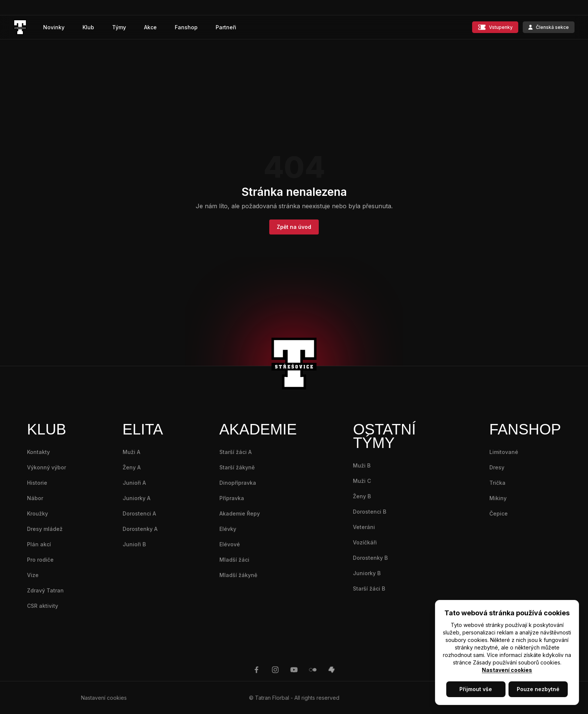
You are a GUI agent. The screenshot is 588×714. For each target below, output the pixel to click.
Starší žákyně (237, 467)
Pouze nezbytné (538, 689)
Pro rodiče (40, 560)
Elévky (228, 529)
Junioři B (134, 544)
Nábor (35, 498)
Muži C (362, 481)
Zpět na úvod (294, 227)
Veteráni (364, 527)
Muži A (131, 452)
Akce (150, 27)
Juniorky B (367, 573)
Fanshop (186, 27)
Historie (37, 483)
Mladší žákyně (238, 575)
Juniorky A (136, 498)
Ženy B (362, 496)
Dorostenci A (139, 513)
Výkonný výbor (46, 467)
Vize (33, 575)
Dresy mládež (45, 529)
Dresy (497, 467)
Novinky (54, 27)
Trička (497, 483)
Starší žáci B (369, 588)
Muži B (362, 465)
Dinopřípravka (238, 483)
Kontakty (38, 452)
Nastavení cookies (507, 670)
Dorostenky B (370, 558)
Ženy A (132, 467)
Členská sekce (549, 27)
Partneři (226, 27)
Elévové (230, 544)
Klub (88, 27)
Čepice (499, 513)
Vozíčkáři (365, 542)
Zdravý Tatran (45, 590)
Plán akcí (39, 544)
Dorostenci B (370, 512)
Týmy (119, 27)
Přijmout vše (476, 689)
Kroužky (37, 513)
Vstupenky (495, 27)
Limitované (504, 452)
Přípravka (232, 498)
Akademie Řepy (240, 513)
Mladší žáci (234, 560)
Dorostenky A (140, 529)
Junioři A (134, 483)
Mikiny (498, 498)
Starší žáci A (235, 452)
